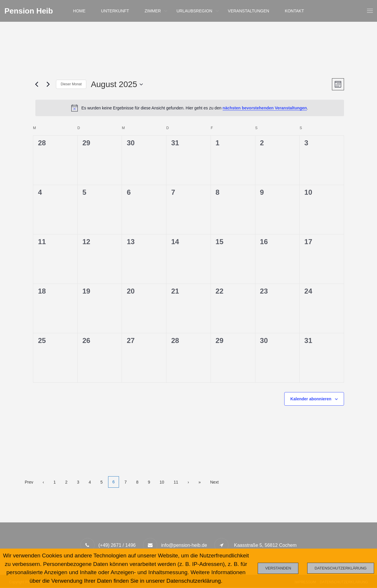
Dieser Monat (71, 84)
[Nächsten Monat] (48, 84)
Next (215, 482)
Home (79, 11)
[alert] (190, 108)
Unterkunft (115, 11)
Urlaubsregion (194, 11)
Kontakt (295, 11)
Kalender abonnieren (311, 399)
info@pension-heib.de (184, 545)
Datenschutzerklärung (341, 568)
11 (177, 482)
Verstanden (278, 568)
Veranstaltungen (249, 11)
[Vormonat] (37, 84)
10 (163, 482)
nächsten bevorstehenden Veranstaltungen (265, 108)
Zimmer (153, 11)
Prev (29, 482)
